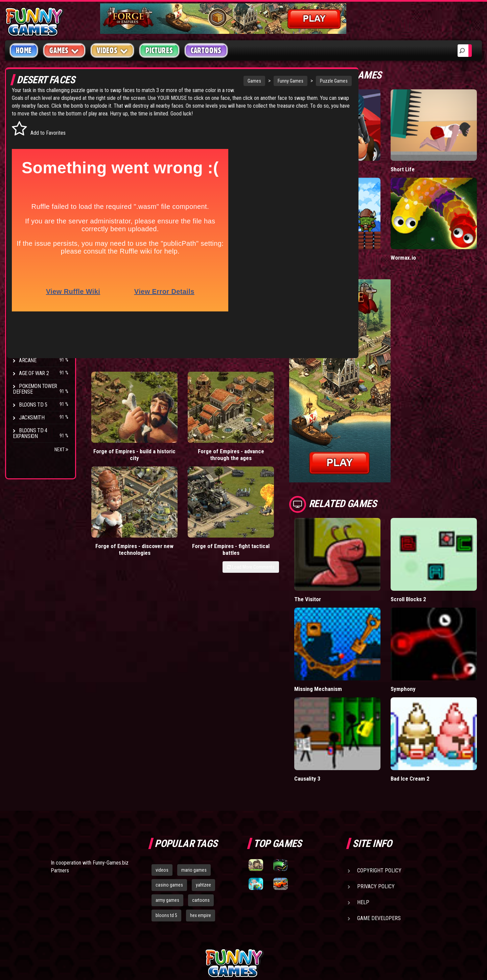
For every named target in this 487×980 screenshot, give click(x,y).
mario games (194, 799)
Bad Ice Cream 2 (427, 708)
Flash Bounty (36, 296)
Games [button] (64, 50)
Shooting (30, 145)
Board (26, 210)
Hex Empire (32, 309)
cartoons (201, 829)
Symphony (420, 632)
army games (167, 829)
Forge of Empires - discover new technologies (228, 411)
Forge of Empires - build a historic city (114, 411)
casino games (169, 814)
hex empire (201, 845)
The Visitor (341, 557)
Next (61, 450)
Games (209, 81)
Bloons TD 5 (33, 405)
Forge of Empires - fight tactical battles (285, 411)
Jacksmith (32, 418)
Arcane (28, 360)
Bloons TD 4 (33, 283)
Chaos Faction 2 (38, 335)
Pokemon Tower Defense (35, 389)
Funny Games (245, 81)
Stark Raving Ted (40, 347)
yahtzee (203, 814)
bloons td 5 (166, 845)
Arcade (28, 120)
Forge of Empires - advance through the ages (171, 411)
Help (363, 831)
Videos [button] (112, 50)
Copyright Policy (379, 799)
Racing (27, 171)
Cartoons (206, 50)
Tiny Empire (342, 229)
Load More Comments (285, 432)
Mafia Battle (342, 155)
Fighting (29, 158)
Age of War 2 (34, 373)
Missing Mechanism (352, 632)
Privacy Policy (376, 815)
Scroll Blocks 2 (426, 557)
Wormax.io (420, 229)
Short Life (420, 155)
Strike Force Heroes (43, 322)
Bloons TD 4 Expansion (30, 433)
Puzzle (28, 133)
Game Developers (379, 847)
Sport (26, 184)
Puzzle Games (288, 81)
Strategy (30, 197)
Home (24, 50)
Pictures (159, 50)
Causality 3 (341, 708)
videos (162, 799)
